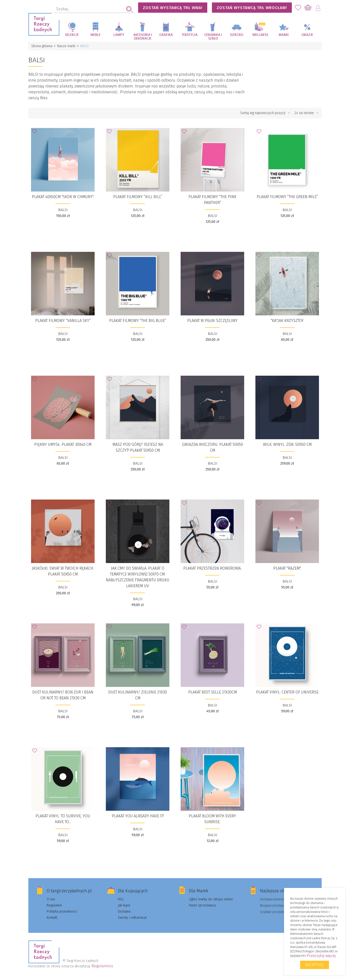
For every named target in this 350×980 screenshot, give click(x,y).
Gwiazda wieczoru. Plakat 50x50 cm (213, 447)
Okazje (307, 35)
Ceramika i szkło (213, 37)
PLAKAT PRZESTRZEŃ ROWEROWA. (212, 568)
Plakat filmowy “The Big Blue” (138, 321)
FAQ (121, 899)
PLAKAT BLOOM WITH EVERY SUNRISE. (212, 819)
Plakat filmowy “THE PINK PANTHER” (212, 200)
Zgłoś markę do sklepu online (211, 899)
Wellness (260, 35)
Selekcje (72, 35)
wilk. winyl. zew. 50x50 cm (287, 444)
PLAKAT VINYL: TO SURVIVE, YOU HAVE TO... (63, 819)
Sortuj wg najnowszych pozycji (265, 113)
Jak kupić (124, 905)
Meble (95, 35)
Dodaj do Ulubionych (36, 133)
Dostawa (124, 911)
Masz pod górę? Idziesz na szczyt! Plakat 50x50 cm (138, 447)
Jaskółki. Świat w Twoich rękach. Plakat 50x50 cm (63, 571)
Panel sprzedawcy (202, 905)
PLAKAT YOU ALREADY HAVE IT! (138, 816)
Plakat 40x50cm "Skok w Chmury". (63, 197)
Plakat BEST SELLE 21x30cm (213, 692)
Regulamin (54, 905)
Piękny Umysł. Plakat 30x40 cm (63, 444)
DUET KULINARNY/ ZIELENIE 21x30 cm (138, 695)
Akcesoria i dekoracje (143, 37)
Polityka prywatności (62, 911)
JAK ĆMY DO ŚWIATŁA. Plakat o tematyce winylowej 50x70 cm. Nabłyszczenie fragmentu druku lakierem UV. (138, 577)
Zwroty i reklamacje (132, 918)
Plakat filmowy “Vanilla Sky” (63, 321)
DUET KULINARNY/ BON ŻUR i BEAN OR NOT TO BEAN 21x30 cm (63, 695)
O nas (51, 899)
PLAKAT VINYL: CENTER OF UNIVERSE (287, 692)
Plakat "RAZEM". (287, 568)
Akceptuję (315, 965)
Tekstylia (190, 35)
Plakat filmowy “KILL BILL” (138, 197)
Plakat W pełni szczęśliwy (212, 321)
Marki (284, 35)
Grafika (166, 35)
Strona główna (42, 46)
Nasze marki (66, 46)
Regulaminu (102, 966)
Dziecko (237, 35)
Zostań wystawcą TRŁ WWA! (173, 8)
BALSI (63, 210)
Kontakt (52, 918)
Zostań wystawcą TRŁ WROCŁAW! (252, 8)
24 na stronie (307, 113)
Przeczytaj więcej (321, 956)
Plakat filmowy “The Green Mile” (287, 197)
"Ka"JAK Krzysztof (287, 321)
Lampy (119, 35)
